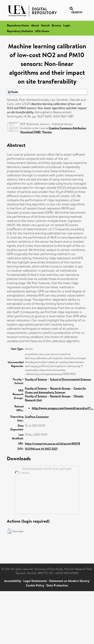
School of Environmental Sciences (70, 379)
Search (45, 25)
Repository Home (18, 25)
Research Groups (60, 388)
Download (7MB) (31, 132)
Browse (56, 25)
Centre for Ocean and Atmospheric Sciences (56, 390)
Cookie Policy (35, 585)
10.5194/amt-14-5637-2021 (41, 449)
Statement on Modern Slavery (69, 581)
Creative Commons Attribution (67, 128)
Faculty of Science (36, 379)
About (35, 25)
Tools (13, 92)
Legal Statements (35, 581)
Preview (47, 132)
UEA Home (42, 31)
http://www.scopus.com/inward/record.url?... (62, 408)
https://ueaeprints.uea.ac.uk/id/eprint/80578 (52, 443)
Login (67, 25)
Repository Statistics (20, 31)
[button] (9, 531)
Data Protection (57, 585)
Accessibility (13, 581)
